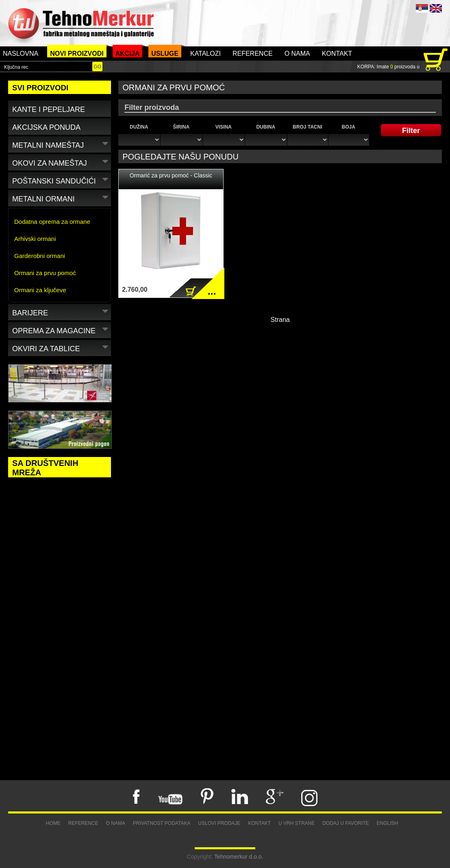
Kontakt (337, 54)
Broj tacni (307, 127)
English (388, 823)
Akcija (128, 54)
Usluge (165, 54)
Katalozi (205, 54)
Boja (349, 127)
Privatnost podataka (162, 823)
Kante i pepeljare (49, 109)
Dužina (139, 127)
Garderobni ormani (40, 256)
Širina (181, 127)
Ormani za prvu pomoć (45, 273)
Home (53, 823)
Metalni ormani (61, 198)
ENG (436, 8)
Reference (253, 54)
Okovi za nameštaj (61, 162)
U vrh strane (297, 823)
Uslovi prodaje (219, 823)
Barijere (61, 312)
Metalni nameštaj (61, 144)
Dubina (266, 127)
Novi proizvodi (77, 54)
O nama (297, 54)
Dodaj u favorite (346, 823)
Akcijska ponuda (46, 127)
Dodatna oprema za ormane (52, 222)
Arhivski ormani (35, 239)
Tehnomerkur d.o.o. (239, 857)
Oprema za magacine (61, 329)
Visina (224, 127)
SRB (422, 8)
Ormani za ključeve (40, 290)
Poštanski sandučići (61, 180)
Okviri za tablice (61, 347)
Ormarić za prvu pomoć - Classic (171, 175)
